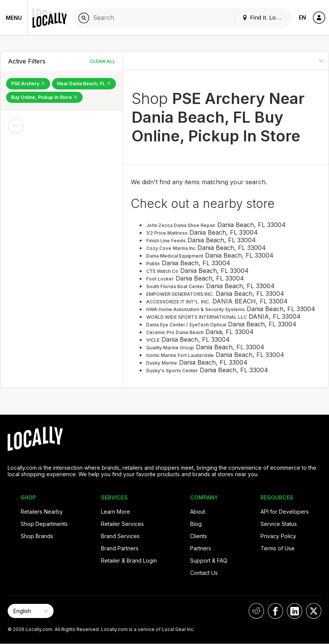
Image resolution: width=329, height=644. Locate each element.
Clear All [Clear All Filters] (103, 61)
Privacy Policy (278, 536)
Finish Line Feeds (166, 241)
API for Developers (285, 512)
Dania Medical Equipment (175, 256)
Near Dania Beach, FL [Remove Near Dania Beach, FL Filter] (84, 84)
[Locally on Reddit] (256, 611)
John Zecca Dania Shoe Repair (181, 225)
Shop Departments (44, 524)
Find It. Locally (265, 17)
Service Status (279, 524)
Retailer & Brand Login (129, 560)
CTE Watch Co (162, 271)
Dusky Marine (162, 363)
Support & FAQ (209, 560)
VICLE (153, 340)
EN (302, 17)
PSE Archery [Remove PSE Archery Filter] (28, 84)
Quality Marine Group (170, 348)
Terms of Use (278, 548)
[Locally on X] (314, 611)
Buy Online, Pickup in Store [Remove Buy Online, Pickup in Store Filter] (44, 97)
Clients (199, 536)
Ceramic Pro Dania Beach (175, 332)
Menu (14, 18)
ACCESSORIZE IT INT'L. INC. (178, 302)
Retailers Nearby (42, 512)
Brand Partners (120, 548)
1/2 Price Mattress (167, 233)
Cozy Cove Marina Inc (171, 248)
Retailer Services (122, 524)
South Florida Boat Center (175, 286)
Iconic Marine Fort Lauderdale (180, 355)
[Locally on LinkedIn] (295, 611)
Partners (201, 548)
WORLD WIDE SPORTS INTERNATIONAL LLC (196, 317)
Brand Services (120, 536)
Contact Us (204, 573)
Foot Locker (160, 279)
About (198, 512)
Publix (153, 264)
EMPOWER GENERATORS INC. (180, 294)
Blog (196, 524)
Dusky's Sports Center (172, 371)
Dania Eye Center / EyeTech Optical (186, 325)
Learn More (116, 512)
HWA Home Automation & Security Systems (195, 309)
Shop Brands (37, 536)
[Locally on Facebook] (275, 611)
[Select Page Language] (31, 611)
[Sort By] (295, 61)
